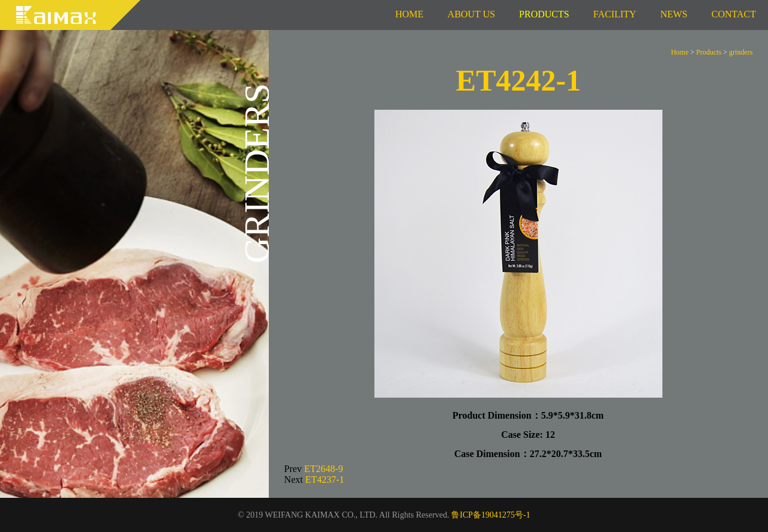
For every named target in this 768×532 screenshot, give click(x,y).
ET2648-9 (324, 469)
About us (471, 14)
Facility (615, 14)
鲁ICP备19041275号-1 (490, 515)
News (673, 14)
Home (409, 14)
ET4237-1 (325, 480)
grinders (741, 52)
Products (709, 52)
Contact (734, 14)
